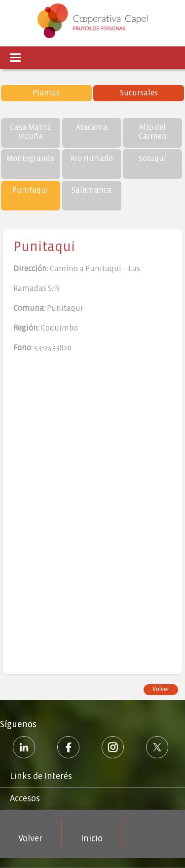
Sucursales (139, 93)
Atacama (92, 127)
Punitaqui (30, 190)
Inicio (92, 839)
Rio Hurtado (92, 158)
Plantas (46, 93)
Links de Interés (41, 776)
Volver (161, 689)
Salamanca (92, 190)
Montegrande (30, 158)
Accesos (25, 799)
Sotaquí (152, 158)
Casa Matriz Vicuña (31, 132)
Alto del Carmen (153, 132)
